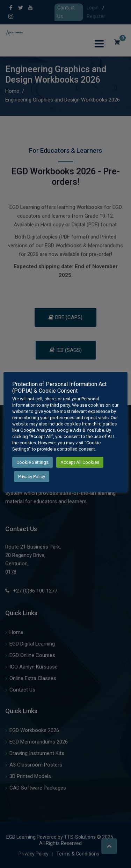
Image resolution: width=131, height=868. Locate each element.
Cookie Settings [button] (32, 462)
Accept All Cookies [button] (80, 462)
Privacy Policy (32, 477)
